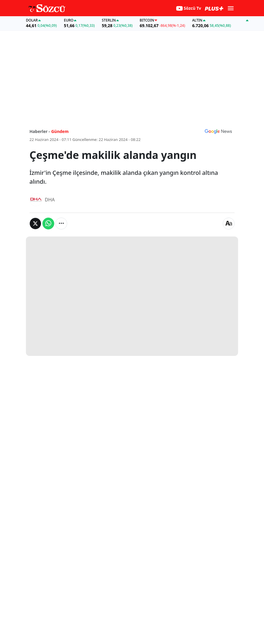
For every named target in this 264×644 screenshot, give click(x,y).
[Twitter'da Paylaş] (35, 224)
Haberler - (40, 131)
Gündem (60, 131)
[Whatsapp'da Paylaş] (48, 224)
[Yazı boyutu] (229, 224)
